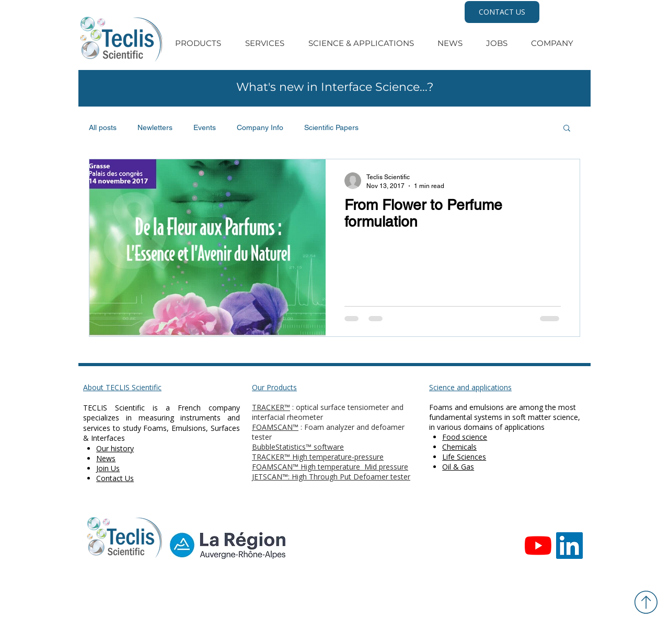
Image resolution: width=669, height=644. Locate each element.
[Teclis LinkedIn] (569, 546)
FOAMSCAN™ (275, 427)
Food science (465, 437)
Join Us (108, 468)
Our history (115, 448)
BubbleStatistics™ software (298, 447)
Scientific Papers (331, 127)
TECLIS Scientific (114, 408)
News (106, 458)
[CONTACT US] (502, 12)
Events (205, 127)
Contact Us (115, 478)
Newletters (155, 127)
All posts (103, 127)
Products (282, 387)
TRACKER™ (271, 407)
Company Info (260, 127)
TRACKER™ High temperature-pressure (318, 457)
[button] (567, 129)
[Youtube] (538, 546)
